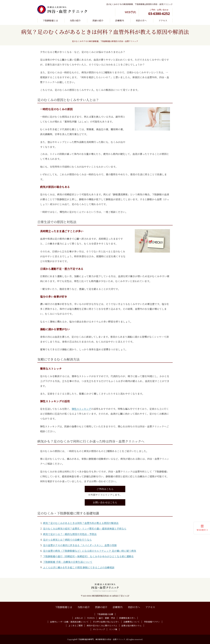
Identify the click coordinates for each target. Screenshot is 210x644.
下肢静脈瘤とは (50, 21)
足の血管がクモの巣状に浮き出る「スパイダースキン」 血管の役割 (80, 545)
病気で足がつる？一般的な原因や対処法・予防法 (70, 534)
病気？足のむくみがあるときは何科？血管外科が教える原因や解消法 (81, 523)
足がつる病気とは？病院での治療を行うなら (67, 540)
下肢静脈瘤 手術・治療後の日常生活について (68, 562)
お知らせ (79, 618)
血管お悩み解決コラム (132, 626)
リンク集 (113, 629)
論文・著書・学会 (107, 618)
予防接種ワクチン (152, 622)
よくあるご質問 (75, 626)
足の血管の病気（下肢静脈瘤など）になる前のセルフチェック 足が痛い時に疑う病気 (90, 551)
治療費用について (132, 622)
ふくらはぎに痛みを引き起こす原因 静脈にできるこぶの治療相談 (79, 567)
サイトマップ (99, 629)
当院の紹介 (75, 21)
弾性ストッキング (81, 409)
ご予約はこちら (105, 489)
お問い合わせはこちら (105, 502)
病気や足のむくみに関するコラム (102, 626)
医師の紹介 (98, 21)
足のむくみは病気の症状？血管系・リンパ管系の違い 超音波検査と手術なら (85, 528)
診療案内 (120, 21)
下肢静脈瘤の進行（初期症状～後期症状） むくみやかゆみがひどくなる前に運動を (88, 556)
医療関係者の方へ (127, 618)
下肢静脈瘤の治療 (105, 614)
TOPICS (91, 618)
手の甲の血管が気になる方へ (106, 622)
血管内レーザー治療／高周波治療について (69, 622)
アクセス (163, 21)
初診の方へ (141, 21)
